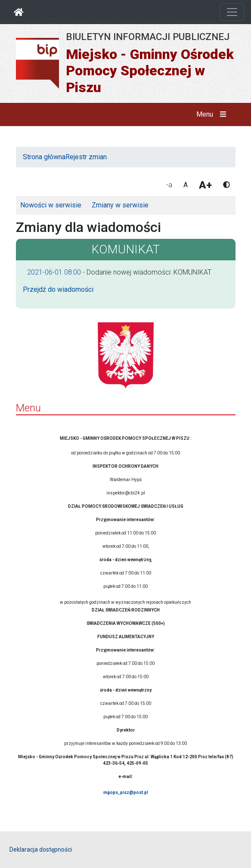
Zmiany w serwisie (120, 205)
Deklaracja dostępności (41, 849)
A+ (205, 185)
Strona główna (44, 157)
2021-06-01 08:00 (54, 272)
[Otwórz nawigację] (232, 12)
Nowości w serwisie (51, 205)
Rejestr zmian (86, 157)
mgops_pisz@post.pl (126, 792)
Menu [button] (213, 114)
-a (169, 185)
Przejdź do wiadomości (58, 289)
